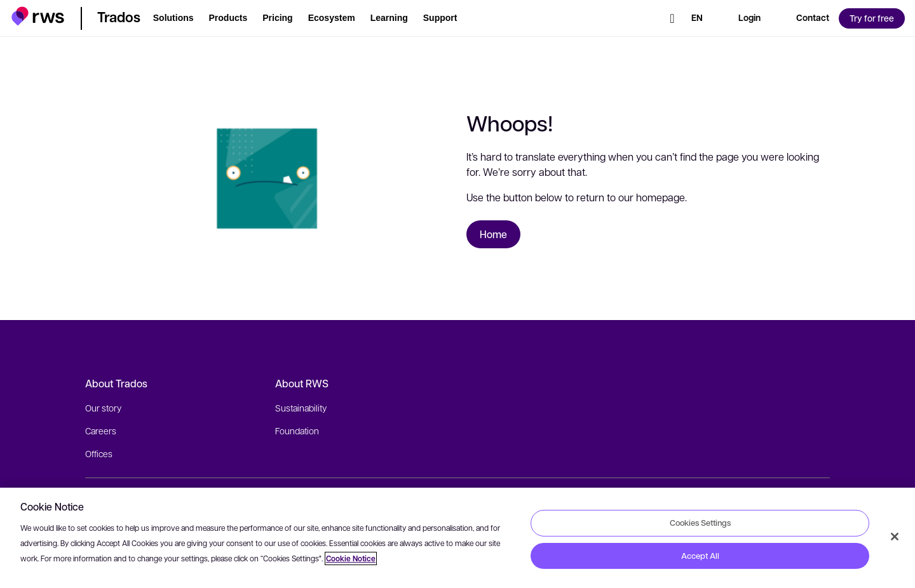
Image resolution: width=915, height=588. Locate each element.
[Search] (672, 18)
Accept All (700, 556)
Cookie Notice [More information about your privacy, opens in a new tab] (351, 558)
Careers (101, 431)
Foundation (297, 431)
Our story (103, 408)
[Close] (895, 537)
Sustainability (301, 408)
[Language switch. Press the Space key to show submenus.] (697, 18)
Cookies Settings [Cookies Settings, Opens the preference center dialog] (700, 523)
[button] (38, 16)
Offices (99, 453)
